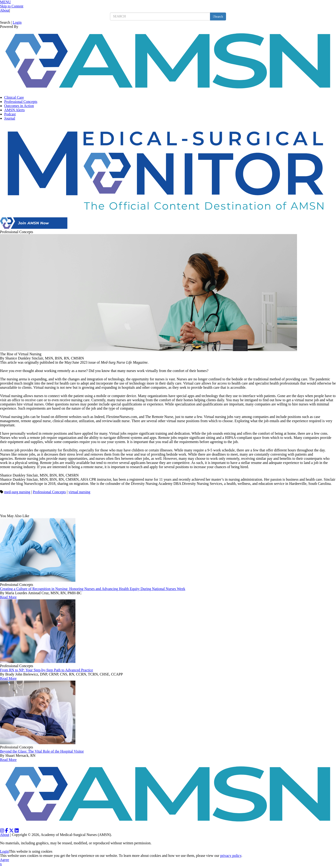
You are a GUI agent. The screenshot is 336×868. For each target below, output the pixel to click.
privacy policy (231, 856)
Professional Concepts (21, 102)
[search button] (218, 16)
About (5, 10)
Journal (10, 118)
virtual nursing (79, 492)
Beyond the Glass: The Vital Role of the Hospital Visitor (42, 751)
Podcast (10, 114)
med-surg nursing (17, 492)
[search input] (160, 16)
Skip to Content (12, 6)
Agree (5, 860)
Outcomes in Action (19, 106)
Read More (8, 597)
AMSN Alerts (14, 110)
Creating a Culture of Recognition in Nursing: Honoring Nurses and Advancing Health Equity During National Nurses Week (93, 589)
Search (5, 22)
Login (17, 22)
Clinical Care (14, 97)
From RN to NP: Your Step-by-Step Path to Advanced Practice (47, 670)
